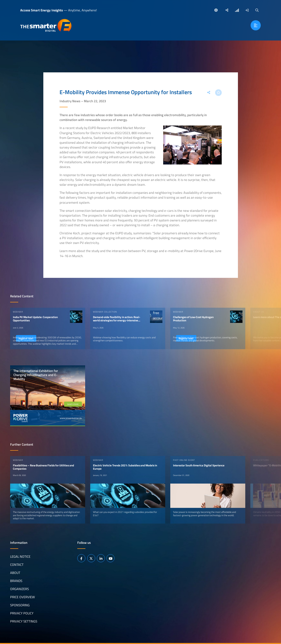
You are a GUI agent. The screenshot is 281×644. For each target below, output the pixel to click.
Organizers (20, 589)
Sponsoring (20, 605)
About (15, 573)
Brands (16, 581)
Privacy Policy (22, 613)
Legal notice (20, 556)
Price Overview (23, 597)
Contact (17, 565)
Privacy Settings (24, 621)
